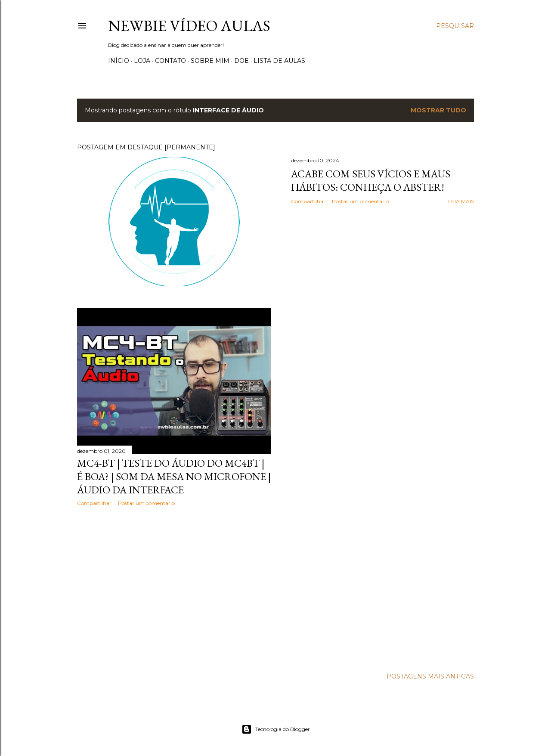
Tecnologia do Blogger (276, 729)
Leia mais (461, 201)
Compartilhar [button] (308, 201)
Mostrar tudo (438, 110)
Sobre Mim (210, 61)
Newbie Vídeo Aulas (189, 26)
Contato (170, 61)
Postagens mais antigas (430, 676)
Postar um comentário (360, 201)
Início (119, 61)
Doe (241, 61)
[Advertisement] (174, 588)
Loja (142, 61)
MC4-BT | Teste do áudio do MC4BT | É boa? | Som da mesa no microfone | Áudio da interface (174, 476)
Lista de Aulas (279, 61)
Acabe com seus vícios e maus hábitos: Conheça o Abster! (371, 180)
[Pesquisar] (455, 26)
